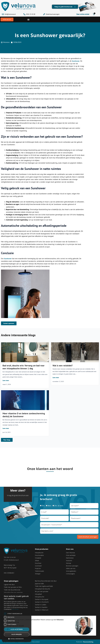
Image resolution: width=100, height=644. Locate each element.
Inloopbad (38, 594)
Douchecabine (40, 555)
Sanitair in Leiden (41, 605)
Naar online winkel (83, 14)
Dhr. (43, 506)
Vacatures (69, 561)
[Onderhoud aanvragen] (44, 14)
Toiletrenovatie (40, 571)
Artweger (38, 574)
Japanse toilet (39, 584)
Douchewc (38, 563)
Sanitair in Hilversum (42, 610)
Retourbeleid (38, 642)
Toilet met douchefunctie (12, 590)
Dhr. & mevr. (59, 506)
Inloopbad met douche (42, 589)
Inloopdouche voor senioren (13, 592)
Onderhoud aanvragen (53, 14)
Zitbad (37, 561)
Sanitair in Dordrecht (42, 602)
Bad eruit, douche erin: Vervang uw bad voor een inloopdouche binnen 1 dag (23, 367)
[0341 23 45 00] (24, 14)
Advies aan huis (71, 568)
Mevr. (50, 506)
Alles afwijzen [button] (17, 634)
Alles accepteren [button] (17, 629)
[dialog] (17, 617)
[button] (28, 19)
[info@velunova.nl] (3, 14)
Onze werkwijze (71, 555)
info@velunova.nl (10, 14)
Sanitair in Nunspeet (42, 599)
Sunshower (76, 61)
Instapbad (38, 558)
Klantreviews (70, 558)
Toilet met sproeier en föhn (13, 587)
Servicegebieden (71, 571)
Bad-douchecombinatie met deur (46, 581)
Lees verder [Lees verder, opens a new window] (15, 609)
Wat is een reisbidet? (63, 366)
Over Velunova (71, 553)
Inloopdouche (40, 553)
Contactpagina (71, 574)
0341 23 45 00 (31, 14)
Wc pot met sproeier (42, 592)
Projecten (38, 568)
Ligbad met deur (9, 585)
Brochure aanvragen (73, 566)
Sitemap (69, 563)
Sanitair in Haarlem (41, 607)
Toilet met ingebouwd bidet (44, 586)
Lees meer (6, 381)
